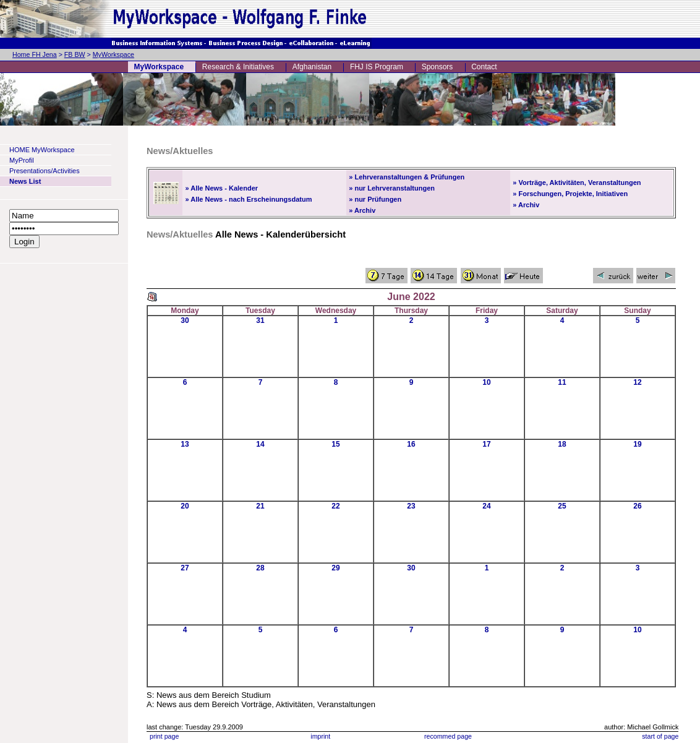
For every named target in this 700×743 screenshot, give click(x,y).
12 (637, 382)
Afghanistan (312, 67)
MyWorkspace (113, 54)
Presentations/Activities (45, 171)
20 (185, 506)
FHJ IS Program (377, 67)
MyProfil (22, 160)
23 (411, 506)
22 (335, 506)
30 (185, 320)
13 (185, 444)
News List (25, 181)
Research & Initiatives (238, 67)
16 (411, 444)
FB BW (75, 54)
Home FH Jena (35, 54)
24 (486, 506)
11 (562, 382)
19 (637, 444)
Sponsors (437, 67)
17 (486, 444)
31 (260, 320)
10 (486, 382)
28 (260, 568)
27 (185, 568)
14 (260, 444)
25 (562, 506)
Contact (484, 67)
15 (335, 444)
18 (562, 444)
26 (637, 506)
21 (260, 506)
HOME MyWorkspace (42, 150)
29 (335, 568)
